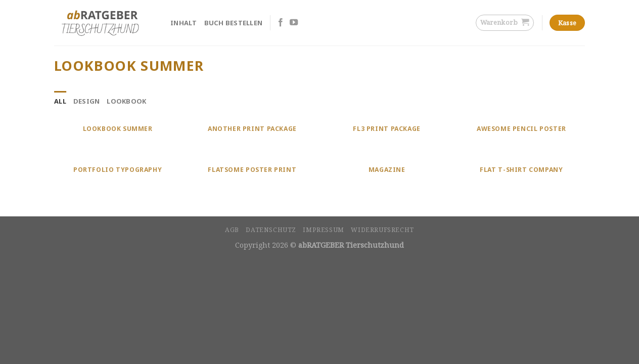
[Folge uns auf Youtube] (294, 23)
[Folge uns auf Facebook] (281, 23)
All (60, 101)
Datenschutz (271, 230)
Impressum (324, 230)
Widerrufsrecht (382, 230)
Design (87, 101)
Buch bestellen (234, 23)
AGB (232, 230)
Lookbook (126, 101)
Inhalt (184, 23)
